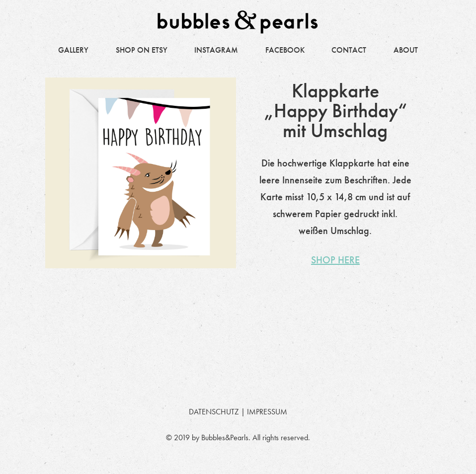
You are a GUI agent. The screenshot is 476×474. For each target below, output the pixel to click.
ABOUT (406, 50)
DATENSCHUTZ (214, 412)
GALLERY (73, 50)
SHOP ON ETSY (142, 50)
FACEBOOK (285, 50)
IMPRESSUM (267, 412)
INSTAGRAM (216, 50)
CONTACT (349, 50)
